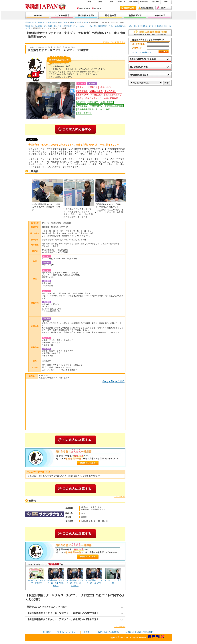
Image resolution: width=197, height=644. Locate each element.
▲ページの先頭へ (120, 497)
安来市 (79, 22)
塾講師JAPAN (38, 16)
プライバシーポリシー (67, 632)
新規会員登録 (146, 8)
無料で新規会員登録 (150, 33)
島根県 (72, 22)
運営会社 (88, 632)
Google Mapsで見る (114, 381)
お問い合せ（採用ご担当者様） (140, 632)
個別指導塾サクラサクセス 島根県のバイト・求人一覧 (117, 26)
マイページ (159, 16)
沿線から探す (86, 16)
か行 (59, 26)
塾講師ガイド (135, 16)
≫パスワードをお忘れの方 (142, 52)
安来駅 (86, 22)
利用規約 (47, 632)
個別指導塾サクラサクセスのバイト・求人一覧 (80, 26)
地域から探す (62, 16)
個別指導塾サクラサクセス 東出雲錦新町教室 (56, 583)
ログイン (164, 8)
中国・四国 (63, 22)
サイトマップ (97, 8)
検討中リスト (128, 8)
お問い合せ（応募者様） (109, 632)
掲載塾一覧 (111, 16)
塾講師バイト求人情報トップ (35, 22)
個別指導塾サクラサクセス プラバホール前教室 (75, 583)
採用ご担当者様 (84, 8)
